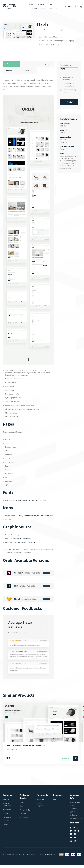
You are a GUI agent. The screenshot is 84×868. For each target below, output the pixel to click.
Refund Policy (25, 823)
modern (63, 160)
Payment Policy (23, 814)
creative (68, 156)
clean (62, 156)
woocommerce (66, 168)
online (62, 163)
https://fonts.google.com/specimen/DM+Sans (30, 501)
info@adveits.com (77, 821)
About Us (53, 8)
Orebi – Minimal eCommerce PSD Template (26, 748)
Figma (62, 149)
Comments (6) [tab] (11, 71)
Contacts (6, 816)
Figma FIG (64, 142)
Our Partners (41, 802)
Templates (42, 5)
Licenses (23, 819)
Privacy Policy (8, 812)
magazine (64, 158)
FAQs (22, 809)
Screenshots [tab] (28, 64)
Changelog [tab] (46, 64)
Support (23, 805)
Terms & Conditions (7, 807)
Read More (75, 826)
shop (67, 163)
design (74, 156)
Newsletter (7, 820)
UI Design (53, 5)
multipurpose (72, 160)
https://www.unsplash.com (24, 538)
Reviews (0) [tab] (28, 71)
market (71, 158)
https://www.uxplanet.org (23, 542)
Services (6, 824)
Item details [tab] (11, 64)
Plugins (34, 8)
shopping (74, 163)
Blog (55, 802)
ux (73, 165)
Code (43, 8)
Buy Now (69, 102)
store (62, 165)
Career (5, 828)
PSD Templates (12, 752)
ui (66, 165)
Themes (30, 5)
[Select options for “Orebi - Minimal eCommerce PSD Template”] (76, 761)
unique (69, 165)
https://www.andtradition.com (28, 545)
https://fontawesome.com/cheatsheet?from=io (36, 516)
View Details (66, 761)
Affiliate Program (40, 807)
